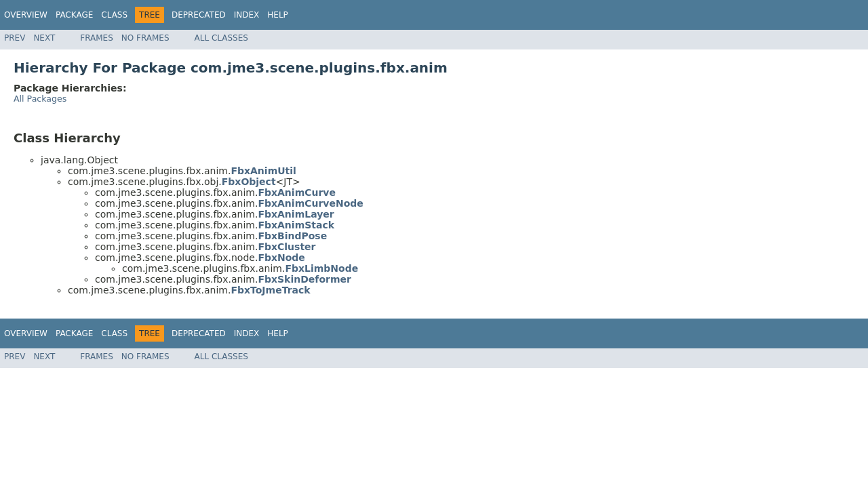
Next (44, 38)
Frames (97, 38)
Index (247, 15)
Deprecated (199, 15)
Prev (15, 38)
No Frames (145, 38)
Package (74, 15)
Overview (26, 15)
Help (278, 15)
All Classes (221, 38)
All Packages (40, 99)
